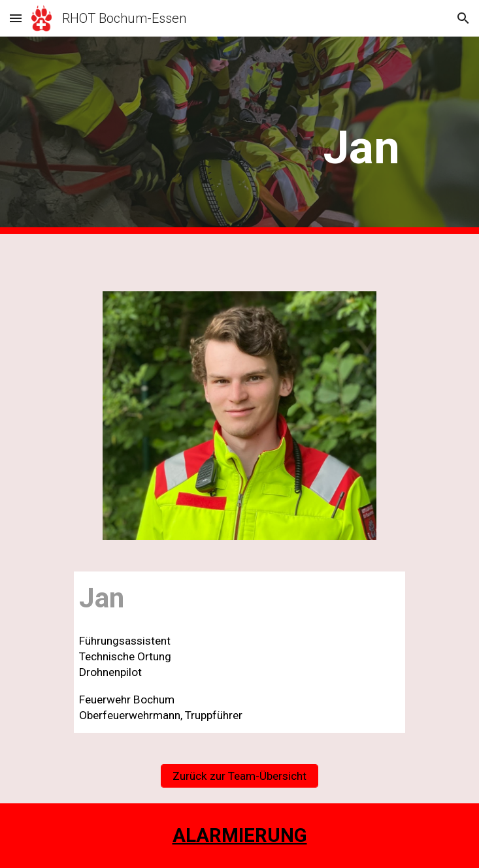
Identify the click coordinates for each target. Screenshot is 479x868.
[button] (16, 18)
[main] (239, 135)
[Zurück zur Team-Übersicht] (239, 776)
